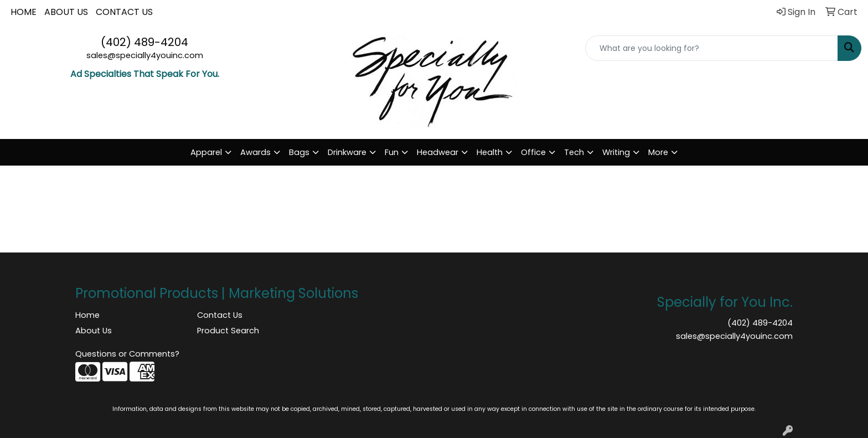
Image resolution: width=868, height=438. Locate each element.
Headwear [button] (438, 152)
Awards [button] (255, 152)
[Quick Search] (712, 48)
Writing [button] (616, 152)
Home (87, 315)
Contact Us (220, 315)
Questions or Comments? (127, 354)
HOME (24, 12)
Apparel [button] (206, 152)
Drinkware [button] (347, 152)
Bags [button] (299, 152)
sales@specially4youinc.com (145, 55)
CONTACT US (124, 12)
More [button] (658, 152)
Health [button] (490, 152)
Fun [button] (392, 152)
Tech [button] (574, 152)
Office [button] (533, 152)
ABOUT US (66, 12)
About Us (94, 331)
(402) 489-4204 (144, 42)
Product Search (228, 331)
